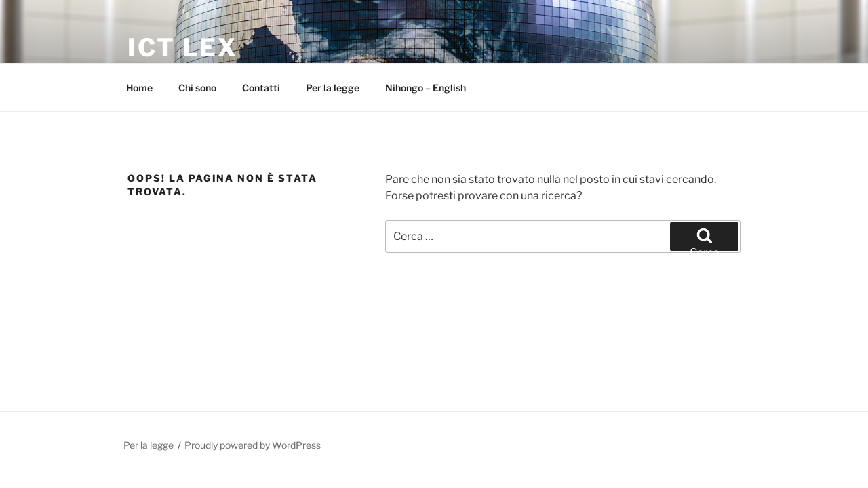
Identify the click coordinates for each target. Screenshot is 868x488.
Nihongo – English (426, 88)
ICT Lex (183, 47)
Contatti (261, 88)
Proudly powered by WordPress (253, 445)
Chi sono (197, 88)
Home (139, 88)
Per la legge (333, 88)
